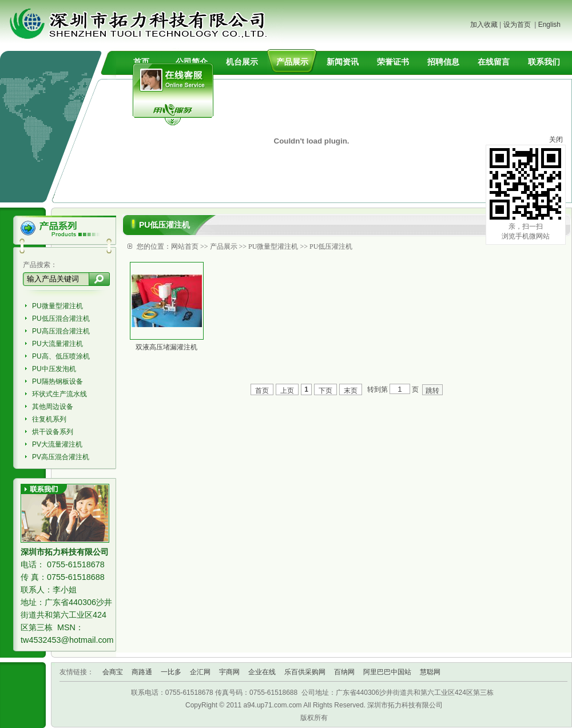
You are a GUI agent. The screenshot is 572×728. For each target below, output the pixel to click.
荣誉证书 (393, 62)
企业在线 (262, 672)
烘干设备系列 (53, 432)
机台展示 (242, 62)
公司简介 (192, 62)
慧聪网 (430, 672)
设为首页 (517, 25)
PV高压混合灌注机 (61, 457)
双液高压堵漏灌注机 (166, 347)
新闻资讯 (343, 62)
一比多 (171, 672)
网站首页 (185, 246)
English (549, 25)
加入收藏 (484, 25)
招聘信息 (443, 62)
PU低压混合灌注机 (61, 319)
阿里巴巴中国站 (387, 672)
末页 (351, 391)
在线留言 (494, 62)
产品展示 (292, 62)
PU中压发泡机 (54, 369)
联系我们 (544, 62)
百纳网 (344, 672)
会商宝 (113, 672)
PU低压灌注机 (331, 246)
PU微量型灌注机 (57, 306)
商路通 (142, 672)
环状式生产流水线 (59, 394)
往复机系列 (49, 419)
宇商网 (229, 672)
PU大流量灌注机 (57, 344)
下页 (325, 391)
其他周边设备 (53, 407)
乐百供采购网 (305, 672)
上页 (287, 391)
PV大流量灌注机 (57, 444)
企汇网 (200, 672)
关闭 (556, 140)
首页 (141, 62)
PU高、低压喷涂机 (61, 356)
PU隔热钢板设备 (57, 381)
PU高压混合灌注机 (61, 331)
